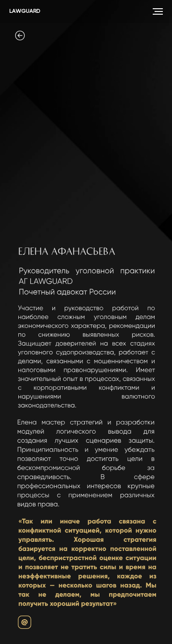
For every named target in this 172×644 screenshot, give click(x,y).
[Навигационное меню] (158, 11)
